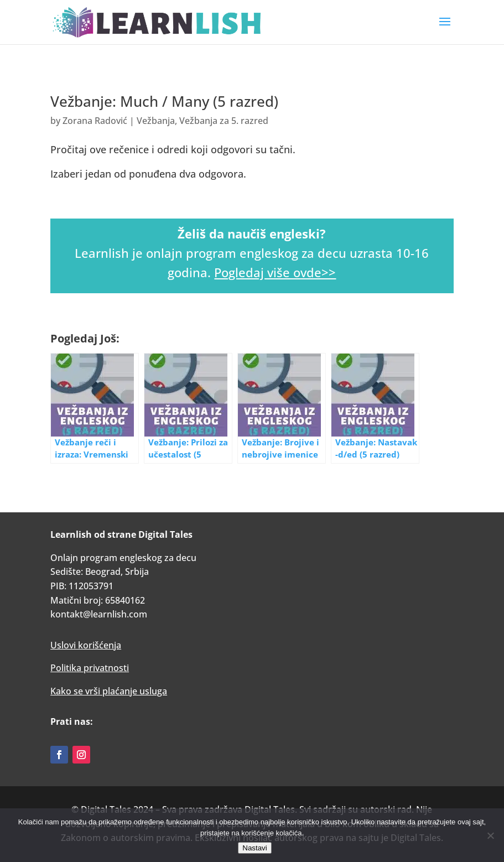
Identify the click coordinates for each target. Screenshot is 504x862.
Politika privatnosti (90, 668)
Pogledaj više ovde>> (275, 272)
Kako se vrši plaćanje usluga (109, 691)
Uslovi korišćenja (86, 645)
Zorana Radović (95, 121)
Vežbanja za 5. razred (224, 121)
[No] (490, 835)
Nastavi (254, 848)
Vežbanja (156, 121)
